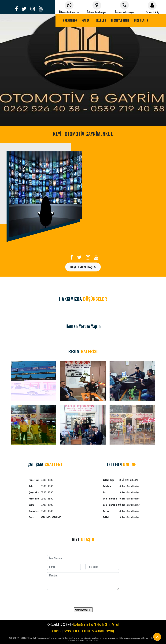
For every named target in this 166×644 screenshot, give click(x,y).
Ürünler (101, 20)
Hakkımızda (70, 20)
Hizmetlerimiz (120, 20)
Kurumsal (57, 631)
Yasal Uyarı (98, 631)
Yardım (67, 631)
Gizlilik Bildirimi (82, 631)
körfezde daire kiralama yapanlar (130, 638)
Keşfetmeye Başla (83, 267)
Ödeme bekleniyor (69, 12)
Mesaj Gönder (83, 610)
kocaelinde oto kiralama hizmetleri (64, 638)
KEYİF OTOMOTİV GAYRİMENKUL (19, 638)
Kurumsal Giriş (152, 12)
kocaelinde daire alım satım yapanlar (107, 638)
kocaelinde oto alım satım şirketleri (41, 638)
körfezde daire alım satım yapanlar (87, 640)
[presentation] (83, 599)
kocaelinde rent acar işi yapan (85, 638)
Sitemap (110, 631)
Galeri (86, 20)
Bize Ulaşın (141, 20)
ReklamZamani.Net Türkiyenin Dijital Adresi (96, 625)
